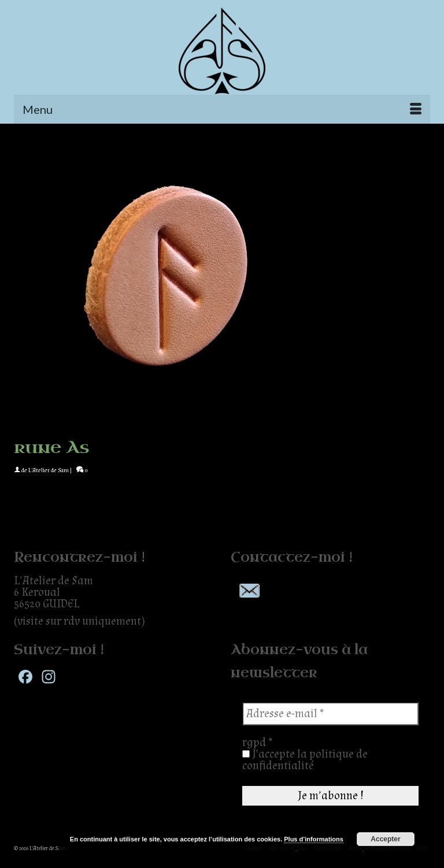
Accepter (385, 839)
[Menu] (222, 109)
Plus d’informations (314, 839)
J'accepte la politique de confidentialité (305, 760)
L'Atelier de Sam (49, 470)
